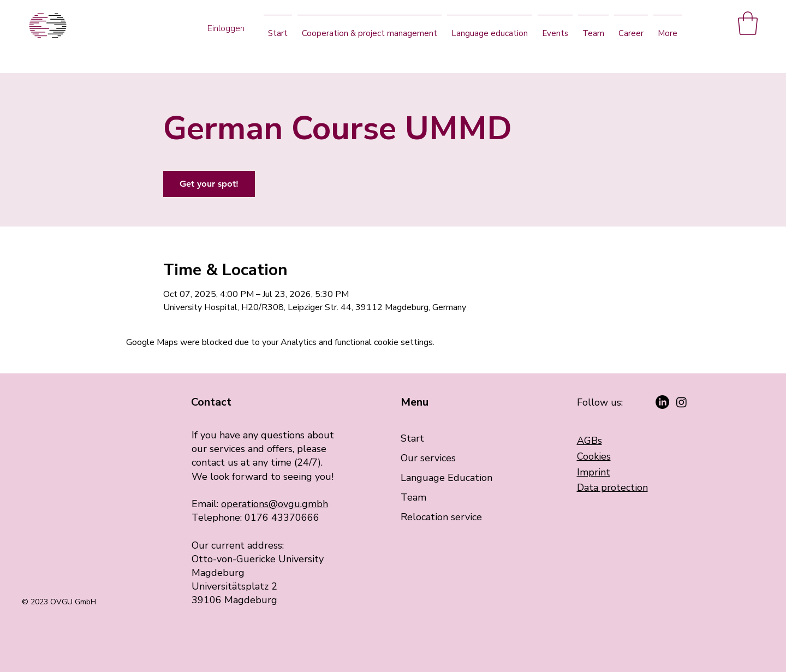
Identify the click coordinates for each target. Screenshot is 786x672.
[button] (748, 23)
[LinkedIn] (662, 402)
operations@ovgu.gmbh (275, 504)
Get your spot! (209, 184)
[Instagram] (681, 402)
